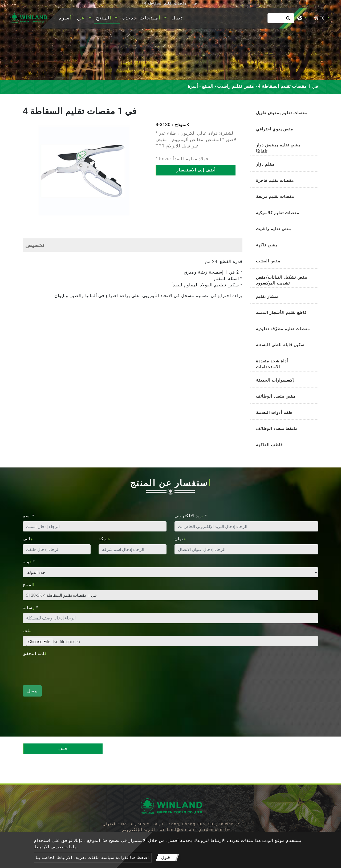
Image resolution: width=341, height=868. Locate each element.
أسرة (66, 17)
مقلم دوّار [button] (265, 164)
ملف (27, 631)
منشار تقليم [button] (267, 297)
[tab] (284, 113)
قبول (166, 857)
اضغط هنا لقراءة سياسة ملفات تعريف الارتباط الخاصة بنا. (93, 857)
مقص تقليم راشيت (236, 86)
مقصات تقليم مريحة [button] (275, 197)
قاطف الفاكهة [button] (269, 445)
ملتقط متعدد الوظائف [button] (277, 429)
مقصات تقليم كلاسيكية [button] (278, 213)
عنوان (180, 539)
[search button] (287, 20)
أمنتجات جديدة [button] (143, 18)
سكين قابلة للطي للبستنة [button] (280, 345)
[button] (27, 174)
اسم (29, 516)
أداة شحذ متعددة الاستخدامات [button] (272, 364)
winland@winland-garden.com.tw (195, 830)
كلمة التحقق (35, 653)
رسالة (30, 608)
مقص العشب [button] (268, 261)
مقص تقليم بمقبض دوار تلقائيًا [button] (278, 148)
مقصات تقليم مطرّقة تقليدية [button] (283, 329)
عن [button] (82, 18)
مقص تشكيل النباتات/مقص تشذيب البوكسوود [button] (282, 280)
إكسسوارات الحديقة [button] (275, 380)
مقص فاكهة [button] (267, 245)
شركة (104, 539)
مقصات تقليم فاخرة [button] (275, 181)
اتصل (178, 18)
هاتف (28, 539)
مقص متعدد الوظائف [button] (276, 396)
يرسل (32, 691)
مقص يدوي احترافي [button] (275, 129)
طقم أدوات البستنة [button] (274, 413)
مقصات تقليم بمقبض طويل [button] (282, 113)
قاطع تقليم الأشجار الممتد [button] (281, 313)
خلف (63, 749)
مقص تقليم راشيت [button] (274, 229)
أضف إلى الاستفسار (196, 170)
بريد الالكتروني (191, 516)
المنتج (208, 86)
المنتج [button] (105, 18)
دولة (29, 562)
